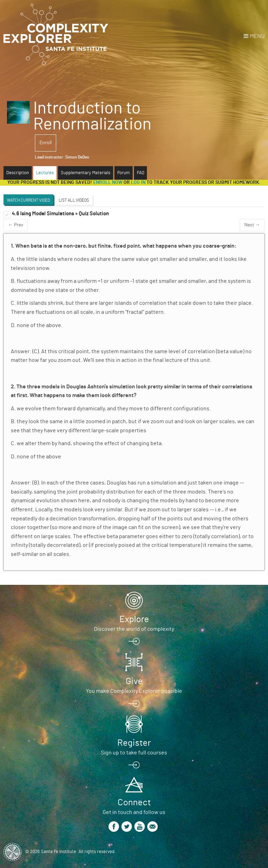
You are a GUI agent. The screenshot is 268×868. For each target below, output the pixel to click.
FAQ (140, 173)
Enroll (46, 143)
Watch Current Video (28, 200)
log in (138, 183)
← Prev (16, 225)
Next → (252, 225)
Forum (124, 173)
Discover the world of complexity (134, 629)
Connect (134, 803)
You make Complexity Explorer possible (134, 691)
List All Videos (74, 200)
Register (134, 743)
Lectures (45, 173)
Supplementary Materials (85, 173)
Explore (134, 619)
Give (134, 681)
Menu (257, 36)
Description (18, 173)
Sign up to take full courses (134, 753)
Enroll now (108, 183)
